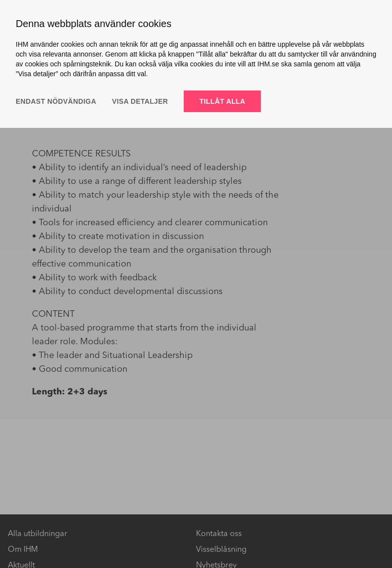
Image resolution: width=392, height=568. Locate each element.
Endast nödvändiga (56, 101)
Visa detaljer (140, 101)
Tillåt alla (222, 101)
